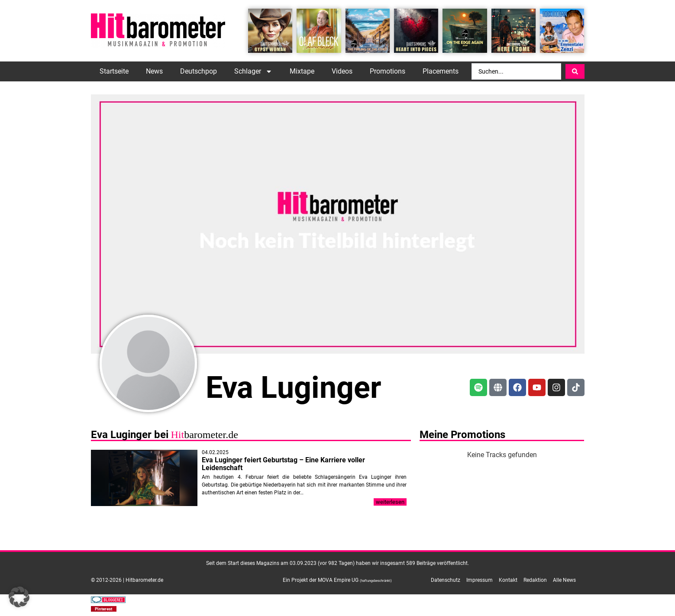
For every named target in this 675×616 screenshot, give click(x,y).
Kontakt (508, 580)
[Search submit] (575, 71)
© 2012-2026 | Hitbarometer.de (127, 580)
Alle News (564, 580)
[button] (104, 609)
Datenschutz (446, 580)
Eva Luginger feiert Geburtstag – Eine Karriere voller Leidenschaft (283, 464)
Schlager (253, 71)
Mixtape (302, 71)
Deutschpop (199, 71)
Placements (441, 71)
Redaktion (535, 580)
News (154, 71)
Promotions (388, 71)
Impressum (480, 580)
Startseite (114, 71)
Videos (342, 71)
